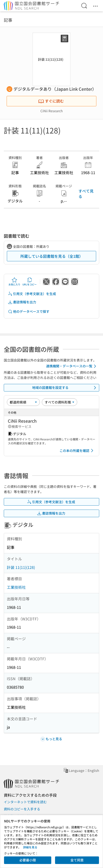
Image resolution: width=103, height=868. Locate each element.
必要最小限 (28, 860)
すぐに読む (51, 101)
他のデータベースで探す (29, 312)
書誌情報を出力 (22, 302)
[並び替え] (23, 402)
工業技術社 (16, 587)
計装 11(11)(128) (21, 567)
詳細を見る (30, 847)
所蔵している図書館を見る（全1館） (52, 256)
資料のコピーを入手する (22, 809)
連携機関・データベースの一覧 (72, 366)
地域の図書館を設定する (65, 388)
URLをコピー (30, 282)
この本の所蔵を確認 (77, 451)
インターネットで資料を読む (25, 802)
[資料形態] (60, 402)
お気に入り (14, 282)
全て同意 (77, 860)
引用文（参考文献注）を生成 (32, 294)
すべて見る (86, 193)
